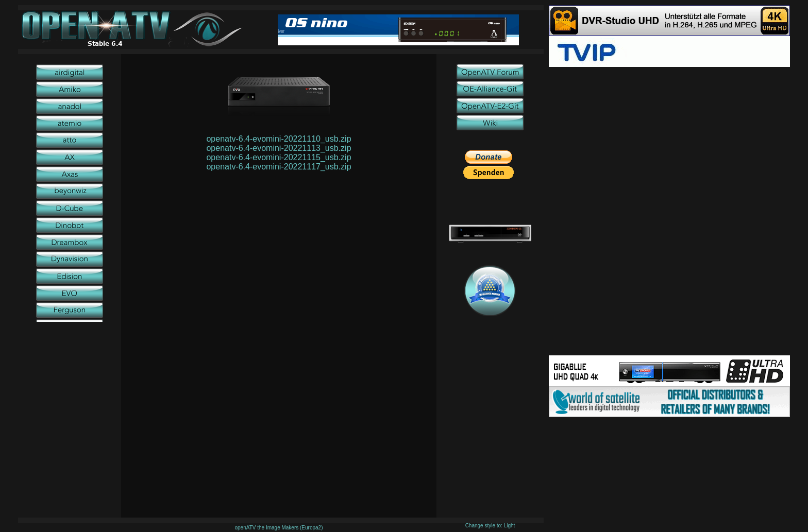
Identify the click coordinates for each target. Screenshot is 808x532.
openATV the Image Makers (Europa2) (279, 528)
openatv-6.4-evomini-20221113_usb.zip (279, 148)
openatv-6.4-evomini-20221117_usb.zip (279, 167)
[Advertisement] (669, 139)
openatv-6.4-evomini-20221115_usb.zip (279, 157)
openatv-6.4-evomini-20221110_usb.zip (279, 139)
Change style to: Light (490, 526)
